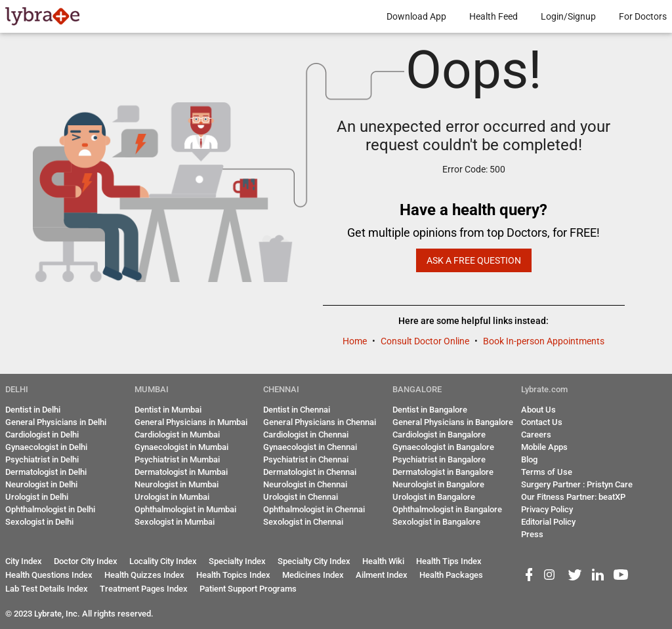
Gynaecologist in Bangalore (443, 447)
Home (356, 341)
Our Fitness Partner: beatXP (573, 497)
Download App (416, 16)
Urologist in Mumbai (172, 497)
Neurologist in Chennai (305, 484)
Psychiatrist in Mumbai (177, 459)
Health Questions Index (49, 575)
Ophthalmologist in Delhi (50, 509)
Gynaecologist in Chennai (310, 447)
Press (532, 534)
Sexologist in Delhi (39, 522)
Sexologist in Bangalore (436, 522)
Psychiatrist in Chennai (306, 459)
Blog (529, 459)
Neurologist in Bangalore (438, 484)
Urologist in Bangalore (434, 497)
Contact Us (542, 422)
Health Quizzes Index (144, 575)
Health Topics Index (233, 575)
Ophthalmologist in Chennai (314, 509)
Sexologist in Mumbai (175, 522)
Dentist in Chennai (297, 410)
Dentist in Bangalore (430, 410)
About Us (538, 410)
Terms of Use (547, 472)
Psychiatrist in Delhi (42, 459)
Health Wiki (383, 561)
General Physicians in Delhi (56, 422)
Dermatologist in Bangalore (443, 472)
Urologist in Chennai (301, 497)
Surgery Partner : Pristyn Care (577, 484)
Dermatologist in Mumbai (181, 472)
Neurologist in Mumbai (177, 484)
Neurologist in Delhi (41, 484)
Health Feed (493, 16)
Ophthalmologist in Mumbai (185, 509)
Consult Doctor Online (426, 341)
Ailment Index (382, 575)
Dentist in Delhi (33, 410)
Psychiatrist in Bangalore (439, 459)
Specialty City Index (314, 561)
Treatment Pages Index (144, 589)
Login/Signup (568, 16)
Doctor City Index (86, 561)
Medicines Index (313, 575)
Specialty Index (237, 561)
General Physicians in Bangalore (453, 422)
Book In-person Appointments (544, 341)
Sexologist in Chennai (303, 522)
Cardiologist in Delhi (42, 435)
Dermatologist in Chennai (310, 472)
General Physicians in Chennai (320, 422)
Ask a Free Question (474, 260)
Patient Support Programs (248, 589)
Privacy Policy (547, 509)
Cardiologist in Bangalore (439, 435)
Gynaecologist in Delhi (46, 447)
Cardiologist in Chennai (306, 435)
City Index (24, 561)
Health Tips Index (449, 561)
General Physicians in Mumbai (191, 422)
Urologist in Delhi (37, 497)
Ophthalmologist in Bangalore (447, 509)
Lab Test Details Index (47, 589)
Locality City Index (163, 561)
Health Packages (451, 575)
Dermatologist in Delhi (46, 472)
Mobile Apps (544, 447)
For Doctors (643, 16)
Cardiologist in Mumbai (177, 435)
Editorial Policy (548, 522)
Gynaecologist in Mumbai (181, 447)
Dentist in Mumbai (168, 410)
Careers (536, 435)
